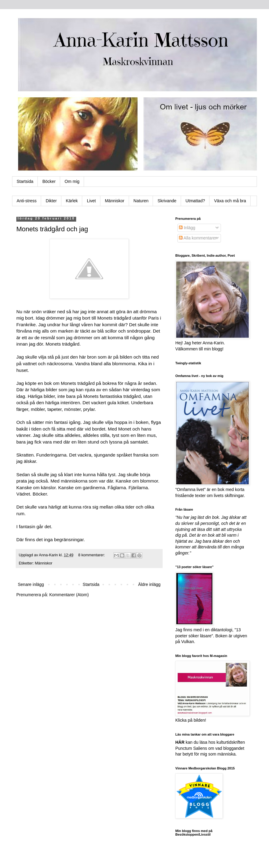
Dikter (51, 201)
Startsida (25, 181)
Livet (91, 201)
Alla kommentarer (198, 238)
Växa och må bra (230, 201)
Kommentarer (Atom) (69, 595)
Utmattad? (195, 201)
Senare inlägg (31, 584)
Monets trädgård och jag (52, 229)
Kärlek (72, 201)
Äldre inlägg (149, 584)
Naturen (141, 201)
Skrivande (167, 201)
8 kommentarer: (92, 555)
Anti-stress (27, 201)
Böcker (49, 181)
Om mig (72, 181)
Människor (115, 201)
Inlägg (187, 228)
